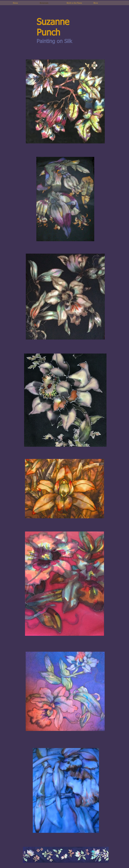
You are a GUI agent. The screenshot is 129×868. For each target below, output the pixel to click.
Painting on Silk (54, 42)
